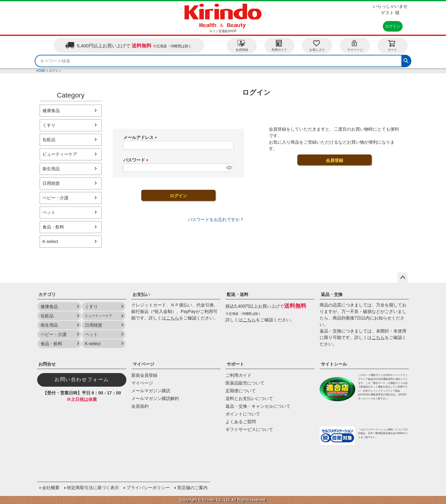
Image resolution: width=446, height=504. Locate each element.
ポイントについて (243, 414)
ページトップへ (403, 278)
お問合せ (47, 364)
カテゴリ (47, 294)
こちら (173, 318)
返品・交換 (332, 294)
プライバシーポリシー (148, 488)
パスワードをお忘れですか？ (216, 219)
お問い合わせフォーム (82, 379)
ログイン (393, 26)
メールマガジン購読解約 (155, 398)
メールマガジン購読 (151, 391)
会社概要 (51, 488)
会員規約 (140, 406)
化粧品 (49, 140)
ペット (49, 212)
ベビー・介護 (55, 198)
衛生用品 (51, 169)
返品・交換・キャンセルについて (258, 406)
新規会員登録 (144, 375)
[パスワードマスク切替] (229, 168)
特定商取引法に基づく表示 (93, 488)
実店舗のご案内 (192, 488)
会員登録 (242, 45)
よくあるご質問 (241, 422)
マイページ (355, 45)
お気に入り (317, 45)
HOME (41, 71)
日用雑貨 (51, 183)
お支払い (141, 294)
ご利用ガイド (238, 375)
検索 (406, 60)
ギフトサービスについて (249, 429)
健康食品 (51, 111)
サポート (235, 364)
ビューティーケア (60, 154)
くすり (49, 125)
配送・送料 (238, 294)
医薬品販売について (245, 383)
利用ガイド (279, 45)
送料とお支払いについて (249, 398)
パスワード (137, 160)
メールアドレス (141, 137)
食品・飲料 (53, 227)
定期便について (241, 391)
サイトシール (334, 364)
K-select (50, 241)
